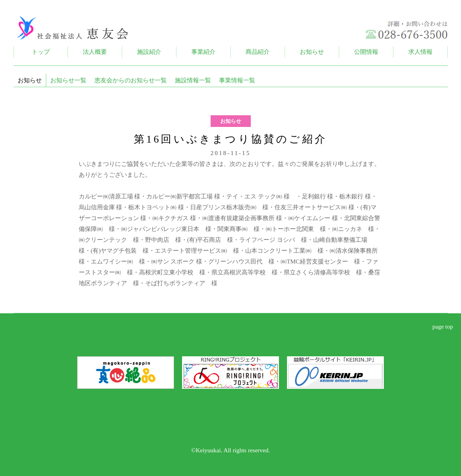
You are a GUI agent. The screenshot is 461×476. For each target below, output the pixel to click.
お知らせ (312, 52)
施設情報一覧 (193, 80)
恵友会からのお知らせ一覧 (131, 80)
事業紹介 (203, 52)
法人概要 (95, 52)
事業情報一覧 (237, 80)
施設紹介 (149, 52)
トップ (41, 52)
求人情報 (420, 52)
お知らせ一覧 (68, 80)
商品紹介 (258, 52)
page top (443, 327)
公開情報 (366, 52)
